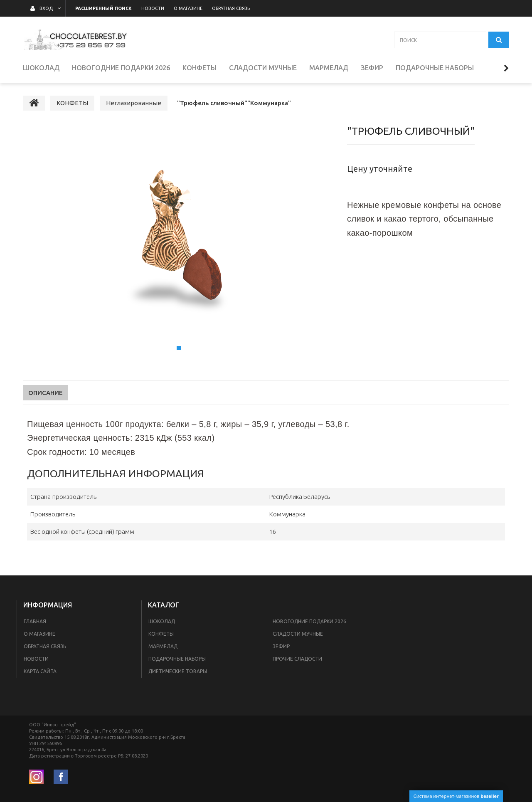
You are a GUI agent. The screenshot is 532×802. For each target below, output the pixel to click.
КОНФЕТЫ (161, 634)
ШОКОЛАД (162, 621)
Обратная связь (45, 646)
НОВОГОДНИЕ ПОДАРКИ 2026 (309, 621)
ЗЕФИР (281, 646)
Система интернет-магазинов (456, 796)
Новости (36, 659)
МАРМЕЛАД (163, 646)
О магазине (39, 634)
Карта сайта (40, 671)
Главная (35, 621)
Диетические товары (178, 671)
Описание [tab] (46, 393)
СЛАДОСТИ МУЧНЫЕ (298, 634)
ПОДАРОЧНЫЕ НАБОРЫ (177, 659)
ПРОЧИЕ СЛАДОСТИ (297, 659)
